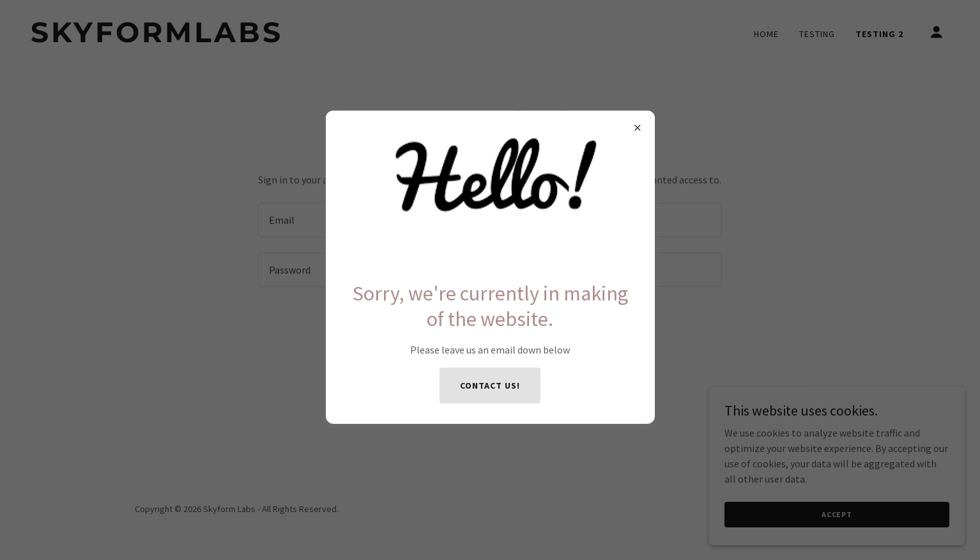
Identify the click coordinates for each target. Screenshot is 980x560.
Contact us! (490, 385)
